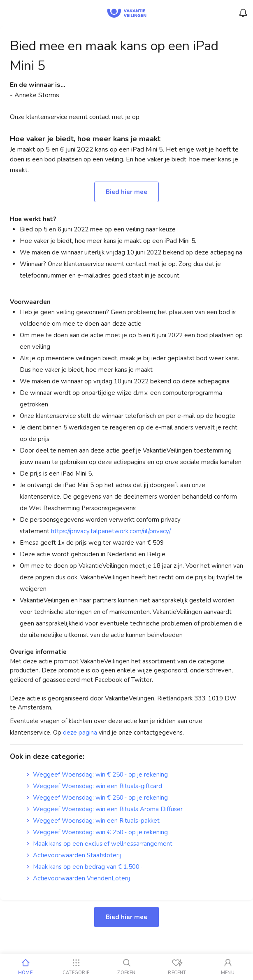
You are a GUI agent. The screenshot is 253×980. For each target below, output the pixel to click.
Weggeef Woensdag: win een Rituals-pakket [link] (93, 821)
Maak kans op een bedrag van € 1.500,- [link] (85, 867)
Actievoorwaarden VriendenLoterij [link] (78, 878)
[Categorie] (76, 967)
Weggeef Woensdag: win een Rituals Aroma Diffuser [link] (104, 809)
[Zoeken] (126, 967)
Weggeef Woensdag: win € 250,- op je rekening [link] (97, 775)
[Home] (25, 967)
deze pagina (80, 733)
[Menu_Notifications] (243, 13)
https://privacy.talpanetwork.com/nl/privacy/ (111, 531)
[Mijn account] (228, 967)
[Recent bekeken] (177, 967)
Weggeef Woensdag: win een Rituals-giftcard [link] (94, 786)
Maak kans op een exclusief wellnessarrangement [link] (99, 844)
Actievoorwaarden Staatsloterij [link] (74, 855)
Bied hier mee (126, 192)
